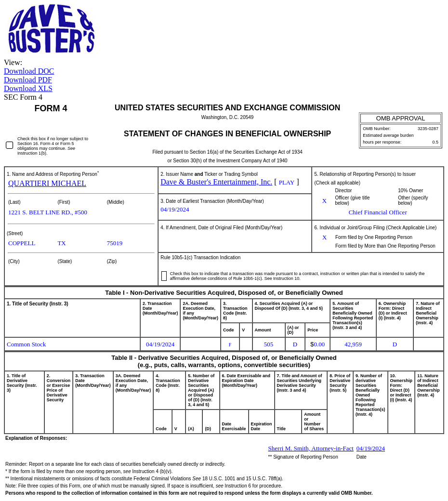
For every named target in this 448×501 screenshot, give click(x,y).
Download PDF (28, 80)
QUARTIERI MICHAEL (47, 183)
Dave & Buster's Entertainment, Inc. (216, 182)
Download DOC (29, 71)
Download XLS (28, 88)
